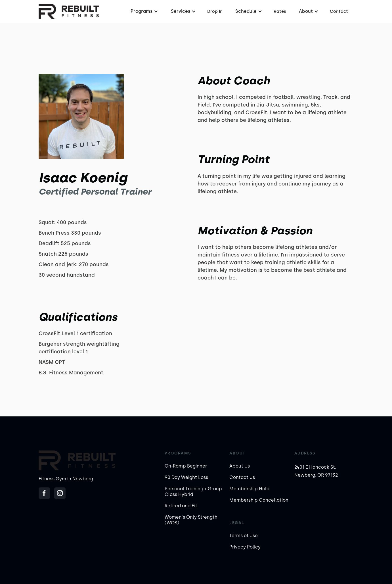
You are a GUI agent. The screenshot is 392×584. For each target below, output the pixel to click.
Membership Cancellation (259, 500)
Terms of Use (244, 536)
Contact (339, 11)
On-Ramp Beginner (186, 466)
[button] (144, 11)
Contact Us (242, 477)
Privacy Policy (245, 547)
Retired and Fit (181, 506)
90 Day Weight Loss (186, 477)
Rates (280, 11)
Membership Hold (249, 489)
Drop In (215, 11)
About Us (240, 466)
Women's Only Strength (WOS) (191, 520)
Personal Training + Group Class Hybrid (193, 492)
